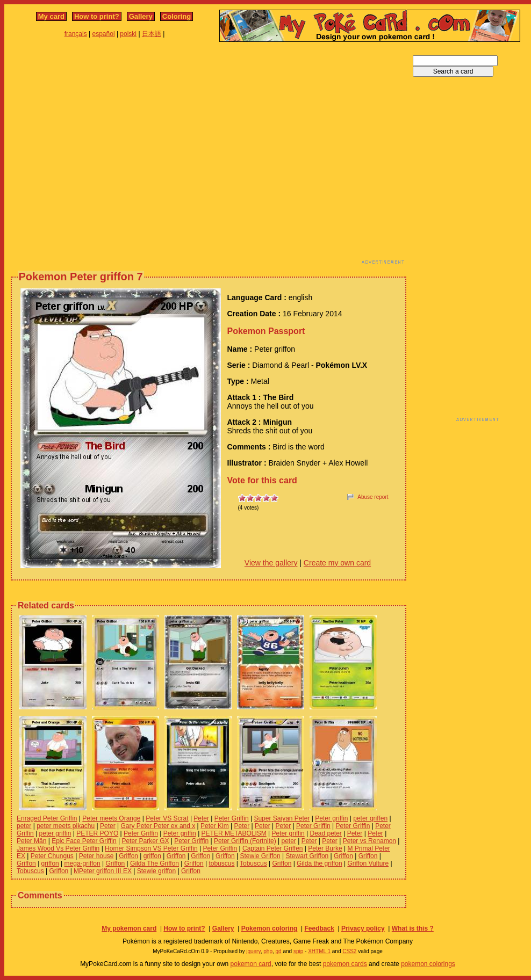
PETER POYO (97, 833)
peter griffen (370, 818)
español (104, 34)
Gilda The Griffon (155, 863)
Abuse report (373, 497)
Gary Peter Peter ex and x (158, 826)
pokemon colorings (428, 964)
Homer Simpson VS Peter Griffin (151, 848)
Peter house (96, 856)
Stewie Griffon (260, 856)
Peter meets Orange (111, 818)
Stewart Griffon (307, 856)
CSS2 (349, 951)
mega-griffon (82, 863)
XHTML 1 (319, 951)
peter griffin (55, 833)
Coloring (177, 16)
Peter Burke (325, 848)
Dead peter (325, 833)
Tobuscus (253, 863)
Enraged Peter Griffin (47, 818)
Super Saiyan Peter (282, 818)
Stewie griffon (157, 871)
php (268, 951)
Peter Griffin (232, 818)
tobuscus (221, 863)
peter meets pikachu (66, 826)
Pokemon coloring (270, 928)
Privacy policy (363, 928)
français (76, 34)
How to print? (97, 16)
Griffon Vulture (368, 863)
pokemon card (251, 964)
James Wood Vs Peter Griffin (58, 848)
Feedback (319, 928)
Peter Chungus (52, 856)
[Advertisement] (101, 156)
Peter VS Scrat (167, 818)
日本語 (152, 34)
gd (279, 951)
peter (24, 826)
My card (51, 16)
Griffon (128, 856)
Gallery (141, 16)
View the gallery (271, 563)
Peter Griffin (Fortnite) (245, 841)
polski (128, 34)
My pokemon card (129, 928)
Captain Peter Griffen (273, 848)
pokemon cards (345, 964)
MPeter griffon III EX (103, 871)
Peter (201, 818)
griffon (152, 856)
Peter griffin (331, 818)
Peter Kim (215, 826)
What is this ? (413, 928)
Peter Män (31, 841)
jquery (253, 951)
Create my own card (337, 563)
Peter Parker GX (145, 841)
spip (298, 951)
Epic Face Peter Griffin (84, 841)
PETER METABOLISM (234, 833)
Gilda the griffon (320, 863)
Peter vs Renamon (369, 841)
